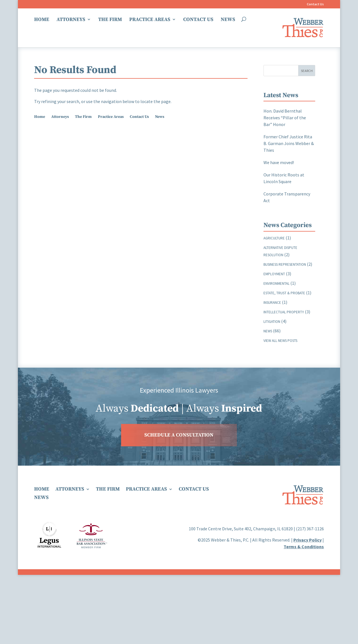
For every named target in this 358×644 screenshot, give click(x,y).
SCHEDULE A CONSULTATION (179, 435)
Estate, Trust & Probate (284, 293)
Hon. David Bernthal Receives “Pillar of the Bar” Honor (285, 118)
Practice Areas (150, 20)
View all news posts (280, 341)
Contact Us (315, 4)
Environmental (276, 283)
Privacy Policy (308, 540)
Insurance (272, 303)
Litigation (272, 322)
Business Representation (285, 264)
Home (42, 20)
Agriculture (274, 238)
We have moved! (279, 162)
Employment (274, 274)
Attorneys (71, 20)
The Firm (110, 20)
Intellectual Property (284, 312)
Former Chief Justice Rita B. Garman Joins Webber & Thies (289, 143)
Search (307, 71)
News (228, 20)
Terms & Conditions (304, 547)
